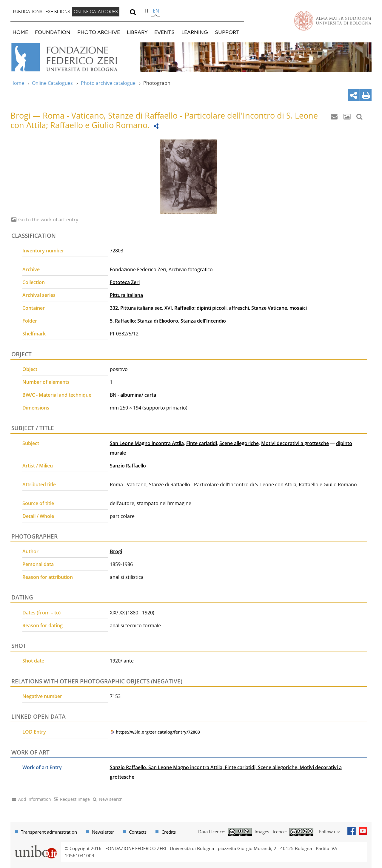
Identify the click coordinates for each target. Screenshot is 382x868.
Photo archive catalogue (108, 83)
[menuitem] (28, 12)
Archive (31, 269)
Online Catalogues (52, 83)
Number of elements (46, 382)
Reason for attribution (48, 577)
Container (34, 308)
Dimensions (36, 408)
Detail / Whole (38, 516)
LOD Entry (34, 732)
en (156, 11)
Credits (169, 832)
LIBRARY (137, 32)
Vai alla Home (72, 57)
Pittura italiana (126, 295)
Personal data (38, 564)
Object (30, 369)
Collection (34, 282)
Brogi (116, 551)
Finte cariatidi (202, 443)
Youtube (363, 831)
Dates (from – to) (41, 613)
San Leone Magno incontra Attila (147, 443)
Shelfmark (34, 334)
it (147, 11)
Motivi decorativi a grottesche (295, 443)
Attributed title (39, 484)
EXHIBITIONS (58, 12)
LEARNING (195, 32)
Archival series (39, 295)
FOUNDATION (53, 32)
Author (30, 551)
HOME (20, 32)
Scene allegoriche (239, 443)
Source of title (38, 503)
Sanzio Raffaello (128, 466)
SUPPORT (227, 32)
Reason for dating (43, 625)
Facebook (352, 831)
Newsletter (103, 832)
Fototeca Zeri (125, 282)
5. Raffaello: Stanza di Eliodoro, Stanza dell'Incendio (168, 321)
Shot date (33, 661)
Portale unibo (36, 845)
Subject (31, 443)
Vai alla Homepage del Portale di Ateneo (333, 21)
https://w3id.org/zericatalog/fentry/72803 (158, 732)
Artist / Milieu (38, 466)
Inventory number (43, 251)
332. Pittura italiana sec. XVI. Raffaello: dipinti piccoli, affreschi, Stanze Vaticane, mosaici (208, 308)
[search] (133, 12)
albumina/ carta (138, 395)
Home (17, 83)
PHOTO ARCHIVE (99, 32)
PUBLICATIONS (28, 12)
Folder (30, 321)
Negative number (42, 696)
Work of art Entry (42, 767)
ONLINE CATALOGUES (96, 12)
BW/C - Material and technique (57, 395)
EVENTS (164, 32)
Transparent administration (49, 832)
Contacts (138, 832)
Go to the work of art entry (48, 220)
